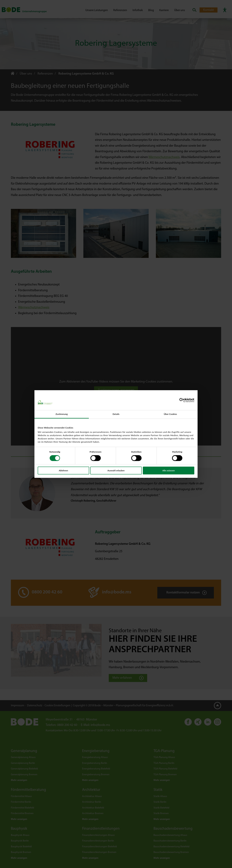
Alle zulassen (169, 470)
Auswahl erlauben (116, 470)
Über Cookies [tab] (170, 414)
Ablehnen (64, 470)
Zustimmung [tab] (62, 414)
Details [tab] (116, 414)
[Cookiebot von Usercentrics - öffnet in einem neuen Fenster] (178, 400)
